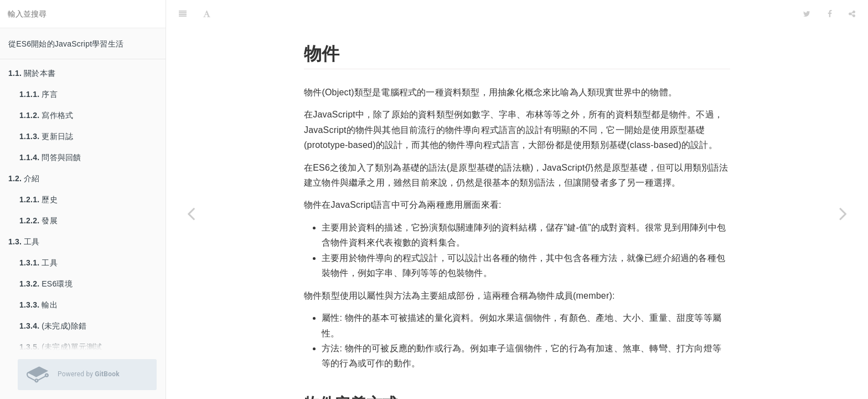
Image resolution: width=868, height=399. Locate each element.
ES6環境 (46, 284)
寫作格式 (46, 115)
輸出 (38, 305)
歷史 (38, 199)
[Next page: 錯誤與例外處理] (843, 213)
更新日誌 (46, 136)
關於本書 (32, 73)
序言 (38, 94)
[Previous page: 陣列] (191, 213)
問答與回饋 (50, 157)
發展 (38, 221)
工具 (24, 242)
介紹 (24, 178)
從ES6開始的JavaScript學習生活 (66, 44)
